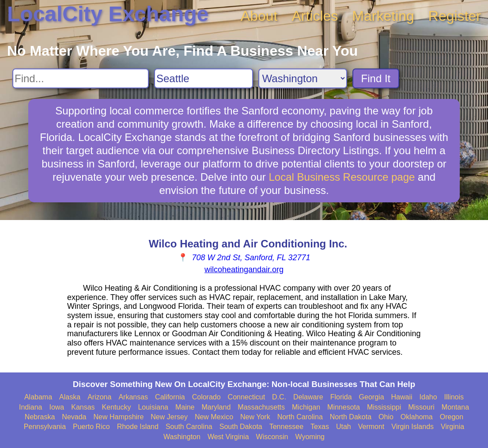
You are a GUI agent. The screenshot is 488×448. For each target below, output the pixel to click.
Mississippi (384, 407)
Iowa (57, 407)
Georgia (372, 397)
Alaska (70, 397)
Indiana (31, 407)
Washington (182, 437)
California (170, 397)
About (259, 16)
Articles (315, 16)
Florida (341, 397)
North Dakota (351, 417)
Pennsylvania (45, 427)
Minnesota (344, 407)
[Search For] (81, 78)
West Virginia (228, 437)
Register (455, 16)
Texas (320, 427)
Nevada (74, 417)
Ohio (386, 417)
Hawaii (402, 397)
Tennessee (286, 427)
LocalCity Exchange (108, 14)
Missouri (421, 407)
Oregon (452, 417)
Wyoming (310, 437)
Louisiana (153, 407)
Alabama (38, 397)
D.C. (279, 397)
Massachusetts (261, 407)
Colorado (206, 397)
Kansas (83, 407)
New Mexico (214, 417)
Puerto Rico (91, 427)
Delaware (308, 397)
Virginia (452, 427)
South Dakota (241, 427)
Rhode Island (138, 427)
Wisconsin (272, 437)
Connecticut (247, 397)
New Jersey (169, 417)
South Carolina (189, 427)
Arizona (99, 397)
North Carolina (300, 417)
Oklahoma (417, 417)
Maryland (216, 407)
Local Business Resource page (342, 177)
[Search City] (204, 78)
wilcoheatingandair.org (244, 270)
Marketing (383, 16)
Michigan (306, 407)
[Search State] (303, 78)
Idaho (428, 397)
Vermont (371, 427)
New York (255, 417)
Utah (344, 427)
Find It (376, 78)
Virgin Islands (412, 427)
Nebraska (40, 417)
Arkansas (133, 397)
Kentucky (117, 407)
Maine (185, 407)
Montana (455, 407)
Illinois (454, 397)
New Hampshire (119, 417)
